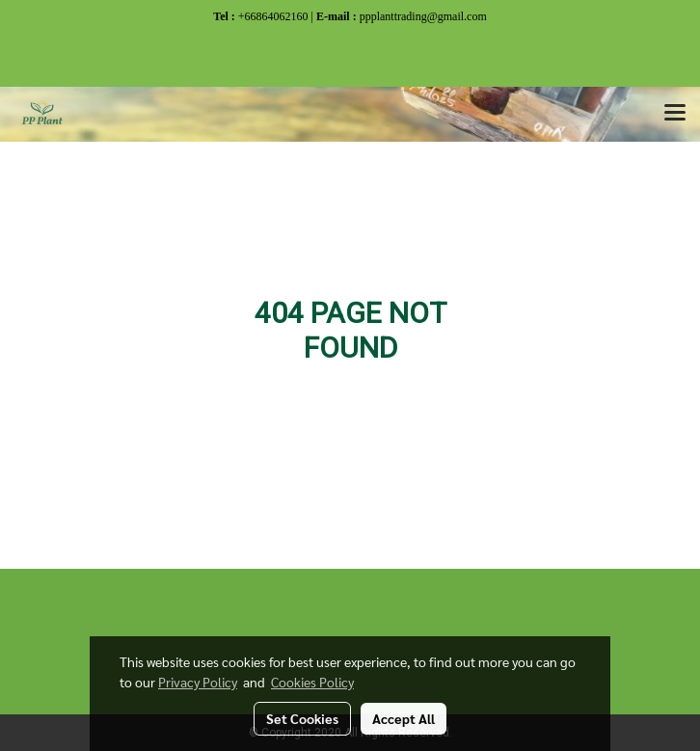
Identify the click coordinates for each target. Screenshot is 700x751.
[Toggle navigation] (675, 114)
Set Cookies (302, 718)
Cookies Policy (312, 682)
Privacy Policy (198, 682)
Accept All (404, 718)
